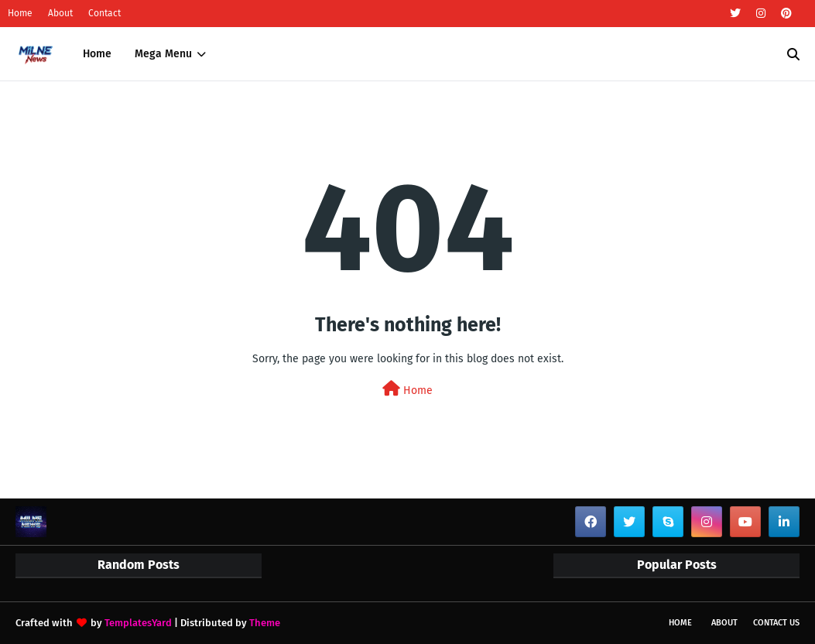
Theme (265, 623)
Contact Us (776, 623)
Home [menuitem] (97, 54)
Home (20, 13)
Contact (104, 13)
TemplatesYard (138, 623)
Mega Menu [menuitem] (163, 54)
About (60, 13)
